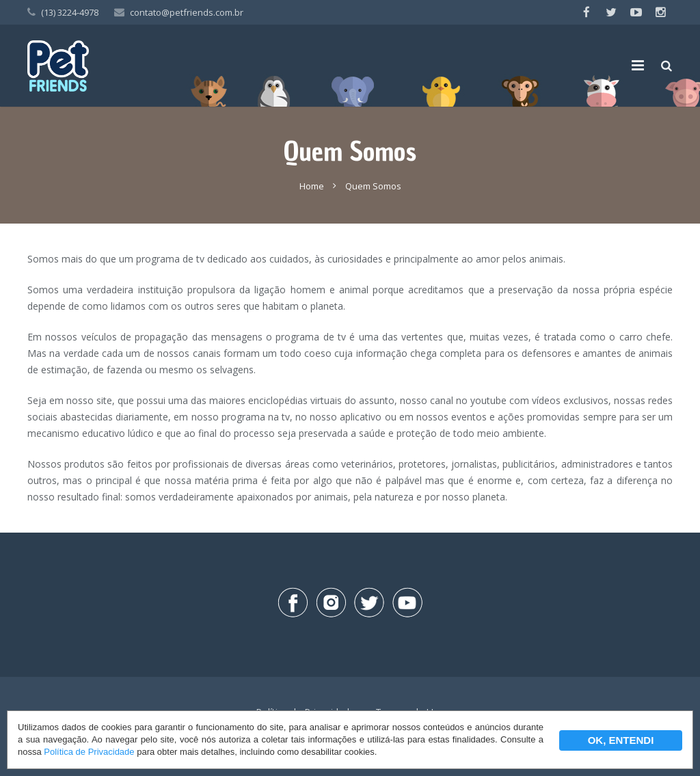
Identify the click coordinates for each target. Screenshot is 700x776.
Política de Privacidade (89, 752)
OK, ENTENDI (621, 740)
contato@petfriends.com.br (187, 12)
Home (312, 186)
